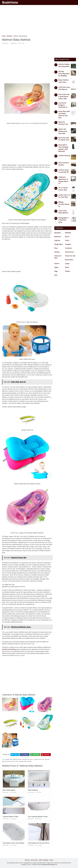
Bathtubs (6, 43)
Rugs (56, 271)
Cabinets (57, 240)
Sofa (56, 275)
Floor (56, 248)
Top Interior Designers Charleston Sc (63, 105)
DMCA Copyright (43, 860)
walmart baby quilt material (42, 759)
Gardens (57, 252)
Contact (51, 860)
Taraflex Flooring (64, 156)
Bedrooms (58, 237)
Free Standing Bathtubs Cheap (38, 817)
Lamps (67, 264)
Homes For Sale (70, 256)
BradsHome (10, 2)
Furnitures (69, 248)
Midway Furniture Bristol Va (64, 204)
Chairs (67, 240)
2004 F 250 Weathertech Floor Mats (63, 131)
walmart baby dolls (28, 759)
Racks (67, 267)
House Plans (69, 260)
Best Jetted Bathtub (9, 790)
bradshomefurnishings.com (11, 649)
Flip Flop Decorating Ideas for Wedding (64, 74)
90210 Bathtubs (33, 790)
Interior (57, 264)
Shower (68, 271)
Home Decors (70, 252)
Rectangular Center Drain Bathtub (14, 843)
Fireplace (68, 244)
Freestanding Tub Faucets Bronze (39, 843)
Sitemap (27, 860)
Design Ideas (58, 244)
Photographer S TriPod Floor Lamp (64, 220)
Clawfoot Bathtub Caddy (11, 817)
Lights (56, 267)
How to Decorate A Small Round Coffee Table (64, 97)
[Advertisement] (39, 21)
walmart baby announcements (13, 759)
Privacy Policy (34, 860)
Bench (67, 237)
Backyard (57, 233)
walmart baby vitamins (25, 762)
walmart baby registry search (10, 762)
